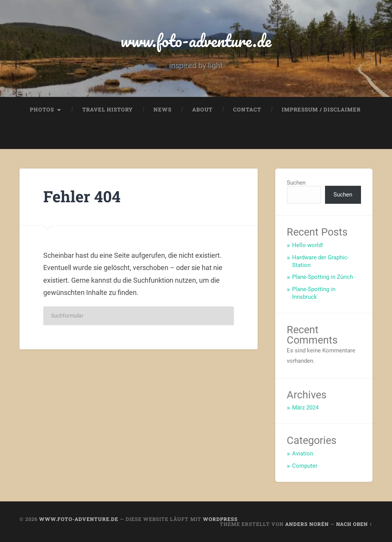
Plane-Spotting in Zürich (323, 277)
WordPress (220, 519)
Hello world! (308, 245)
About (202, 110)
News (163, 110)
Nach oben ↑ (354, 524)
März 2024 (305, 408)
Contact (247, 110)
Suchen (296, 183)
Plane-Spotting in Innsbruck (314, 293)
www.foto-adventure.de (196, 40)
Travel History (108, 110)
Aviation (303, 454)
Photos (42, 110)
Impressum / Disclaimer (321, 110)
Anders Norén (307, 524)
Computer (305, 466)
